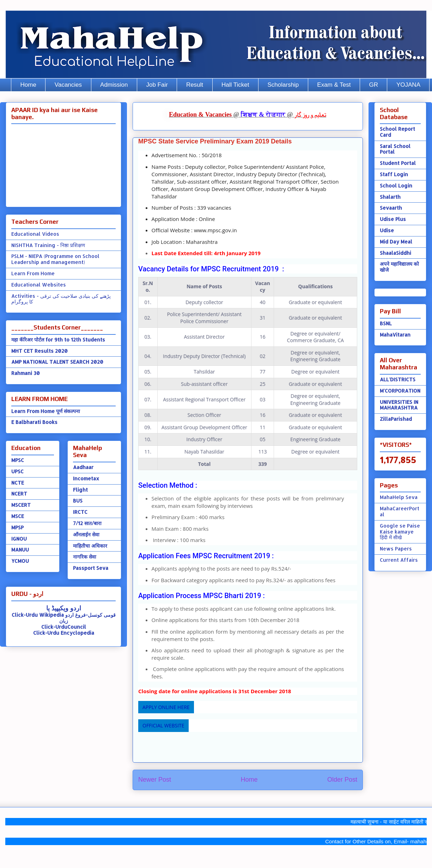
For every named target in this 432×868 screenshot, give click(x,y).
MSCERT (21, 505)
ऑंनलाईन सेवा (86, 534)
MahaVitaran (395, 335)
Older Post (342, 780)
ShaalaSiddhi (396, 253)
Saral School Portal (395, 149)
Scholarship (283, 85)
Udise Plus (393, 219)
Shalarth (390, 197)
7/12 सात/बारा (87, 523)
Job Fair (157, 85)
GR (373, 85)
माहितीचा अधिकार (90, 546)
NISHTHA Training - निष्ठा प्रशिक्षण (48, 245)
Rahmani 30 (26, 373)
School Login (396, 186)
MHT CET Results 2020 (39, 351)
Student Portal (398, 163)
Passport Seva (91, 568)
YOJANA (408, 85)
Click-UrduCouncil (64, 627)
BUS (78, 501)
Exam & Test (334, 85)
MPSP (17, 527)
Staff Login (394, 174)
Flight (80, 490)
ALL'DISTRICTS (398, 379)
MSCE (18, 516)
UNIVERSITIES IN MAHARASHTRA (399, 405)
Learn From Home (33, 273)
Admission (114, 85)
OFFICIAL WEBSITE (163, 725)
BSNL (386, 323)
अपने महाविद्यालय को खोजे (399, 267)
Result (195, 85)
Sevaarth (391, 208)
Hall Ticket (235, 85)
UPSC (17, 471)
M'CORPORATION (400, 391)
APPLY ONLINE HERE (166, 707)
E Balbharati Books (34, 422)
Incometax (86, 478)
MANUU (20, 550)
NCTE (18, 483)
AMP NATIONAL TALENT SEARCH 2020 (57, 362)
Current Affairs (399, 560)
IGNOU (19, 539)
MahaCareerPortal (400, 511)
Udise (387, 230)
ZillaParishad (396, 419)
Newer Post (155, 780)
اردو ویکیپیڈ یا (64, 608)
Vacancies (68, 85)
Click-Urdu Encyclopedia (64, 633)
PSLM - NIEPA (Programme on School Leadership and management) (55, 259)
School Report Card (397, 132)
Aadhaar (83, 467)
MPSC (18, 460)
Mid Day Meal (396, 242)
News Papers (396, 549)
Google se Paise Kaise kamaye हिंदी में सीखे (400, 532)
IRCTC (80, 512)
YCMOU (20, 561)
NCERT (19, 494)
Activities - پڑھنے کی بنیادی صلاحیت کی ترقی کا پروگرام (61, 299)
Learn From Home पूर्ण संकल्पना (46, 411)
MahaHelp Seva (399, 497)
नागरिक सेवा (85, 557)
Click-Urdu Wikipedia (38, 615)
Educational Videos (35, 234)
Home (28, 85)
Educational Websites (39, 285)
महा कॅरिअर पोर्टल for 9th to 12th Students (58, 340)
